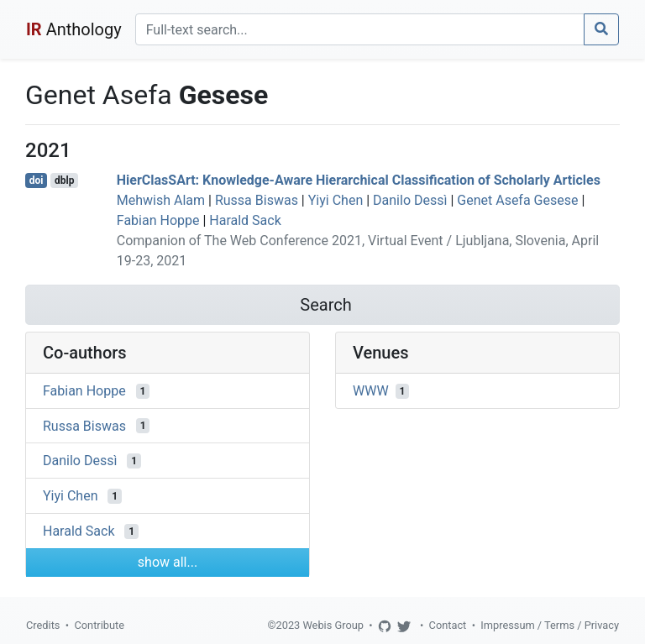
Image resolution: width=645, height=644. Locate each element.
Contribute (99, 625)
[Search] (360, 29)
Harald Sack (245, 220)
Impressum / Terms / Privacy (550, 625)
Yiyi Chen (336, 200)
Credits (43, 625)
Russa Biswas (257, 200)
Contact (448, 625)
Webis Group (333, 625)
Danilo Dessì (410, 200)
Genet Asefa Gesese (517, 200)
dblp (64, 181)
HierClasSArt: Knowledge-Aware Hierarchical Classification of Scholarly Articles (359, 180)
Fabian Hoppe (158, 220)
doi (37, 181)
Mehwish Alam (161, 200)
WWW (371, 391)
